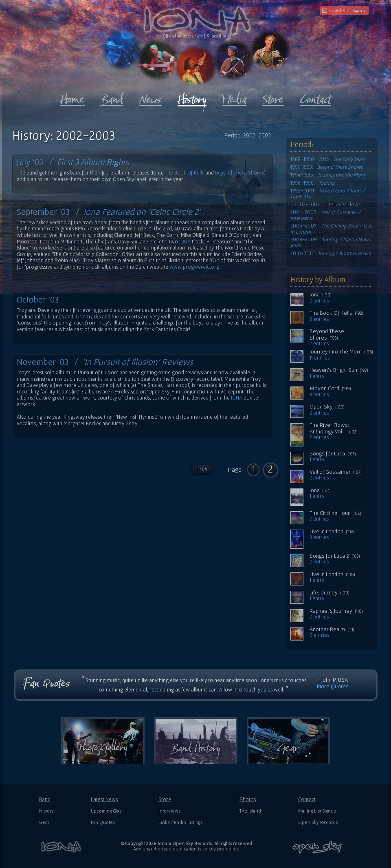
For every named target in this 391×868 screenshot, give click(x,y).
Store (165, 799)
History (46, 811)
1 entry (317, 376)
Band (45, 799)
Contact (307, 799)
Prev (202, 468)
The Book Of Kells (184, 173)
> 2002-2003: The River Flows (325, 205)
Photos (248, 799)
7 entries (319, 519)
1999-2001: (328, 194)
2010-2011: (331, 254)
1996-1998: (313, 183)
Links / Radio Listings (180, 822)
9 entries (319, 635)
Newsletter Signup (344, 10)
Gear (44, 822)
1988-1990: (328, 159)
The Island (250, 811)
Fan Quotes (103, 822)
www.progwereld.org (194, 267)
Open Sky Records (318, 822)
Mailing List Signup (317, 811)
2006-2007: (331, 229)
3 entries (319, 395)
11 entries (320, 358)
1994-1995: (328, 175)
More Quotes (333, 686)
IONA (185, 242)
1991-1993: (326, 167)
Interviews (169, 811)
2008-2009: (331, 243)
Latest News (104, 799)
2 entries (319, 301)
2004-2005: (325, 215)
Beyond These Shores (239, 173)
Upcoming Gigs (106, 811)
